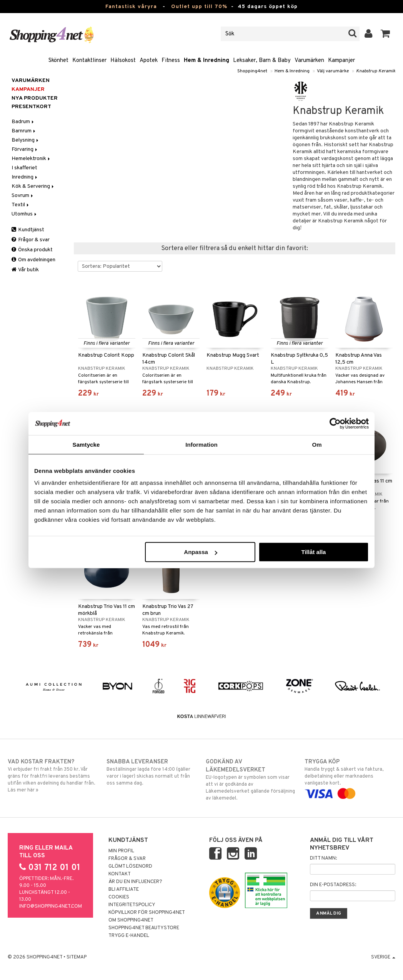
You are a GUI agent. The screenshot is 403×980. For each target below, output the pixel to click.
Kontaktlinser (89, 61)
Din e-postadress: (333, 885)
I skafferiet (24, 168)
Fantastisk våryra (131, 7)
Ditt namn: (323, 858)
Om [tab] (317, 444)
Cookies (119, 897)
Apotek (149, 61)
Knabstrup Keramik (376, 71)
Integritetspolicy (132, 905)
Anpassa (201, 552)
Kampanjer (341, 61)
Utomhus (25, 214)
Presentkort (31, 107)
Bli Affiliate (124, 890)
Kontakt (120, 874)
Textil (21, 205)
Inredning (25, 177)
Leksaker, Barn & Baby (262, 61)
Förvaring (25, 149)
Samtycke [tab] (86, 444)
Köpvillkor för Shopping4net (147, 913)
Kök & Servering (33, 186)
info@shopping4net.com (51, 907)
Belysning (26, 140)
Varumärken (309, 61)
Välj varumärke (333, 71)
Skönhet (58, 61)
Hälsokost (123, 61)
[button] (386, 34)
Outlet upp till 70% (199, 7)
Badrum (23, 122)
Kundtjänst (28, 230)
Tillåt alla (313, 552)
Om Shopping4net (131, 920)
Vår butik (25, 270)
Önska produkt (32, 250)
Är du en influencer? (135, 882)
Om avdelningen (33, 260)
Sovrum (23, 196)
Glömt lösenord (130, 866)
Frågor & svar (31, 240)
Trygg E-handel (129, 936)
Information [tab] (201, 444)
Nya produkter (35, 98)
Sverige (383, 957)
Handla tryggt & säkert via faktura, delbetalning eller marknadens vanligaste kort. (350, 778)
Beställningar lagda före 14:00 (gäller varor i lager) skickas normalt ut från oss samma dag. (152, 772)
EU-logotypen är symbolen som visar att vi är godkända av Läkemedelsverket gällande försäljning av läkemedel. (251, 780)
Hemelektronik (31, 159)
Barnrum (24, 131)
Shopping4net (252, 71)
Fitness (171, 61)
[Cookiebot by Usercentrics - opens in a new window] (335, 423)
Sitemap (77, 957)
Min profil (121, 851)
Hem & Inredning (206, 61)
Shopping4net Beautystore (144, 928)
